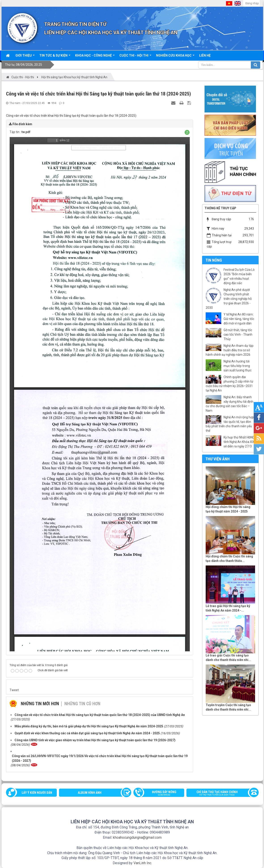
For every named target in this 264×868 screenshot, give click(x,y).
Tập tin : (20, 132)
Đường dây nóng (161, 794)
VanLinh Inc (142, 863)
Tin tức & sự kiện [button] (55, 57)
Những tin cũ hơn (82, 704)
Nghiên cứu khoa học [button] (175, 57)
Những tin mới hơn (40, 704)
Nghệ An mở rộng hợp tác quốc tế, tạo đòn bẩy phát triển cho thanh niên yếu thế (230, 424)
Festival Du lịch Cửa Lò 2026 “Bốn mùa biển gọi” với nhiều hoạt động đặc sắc (239, 276)
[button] (187, 132)
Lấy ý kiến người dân (37, 793)
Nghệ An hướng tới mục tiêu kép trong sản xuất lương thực (238, 366)
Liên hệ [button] (205, 55)
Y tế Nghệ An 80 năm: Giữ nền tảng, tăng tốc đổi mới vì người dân (239, 319)
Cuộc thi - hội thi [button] (135, 57)
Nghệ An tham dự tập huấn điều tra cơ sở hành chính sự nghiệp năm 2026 (230, 350)
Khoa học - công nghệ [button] (95, 57)
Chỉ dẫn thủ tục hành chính (220, 794)
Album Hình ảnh (90, 793)
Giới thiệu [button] (25, 57)
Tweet (14, 690)
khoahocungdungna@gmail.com (137, 837)
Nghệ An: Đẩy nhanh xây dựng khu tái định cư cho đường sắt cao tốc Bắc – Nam (229, 404)
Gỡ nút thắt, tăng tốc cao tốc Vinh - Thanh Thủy (238, 334)
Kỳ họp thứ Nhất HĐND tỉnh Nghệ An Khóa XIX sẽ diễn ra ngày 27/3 (239, 442)
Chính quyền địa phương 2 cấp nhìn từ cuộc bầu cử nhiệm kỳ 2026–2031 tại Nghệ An (229, 384)
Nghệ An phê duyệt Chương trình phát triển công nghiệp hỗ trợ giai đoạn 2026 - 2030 (229, 299)
